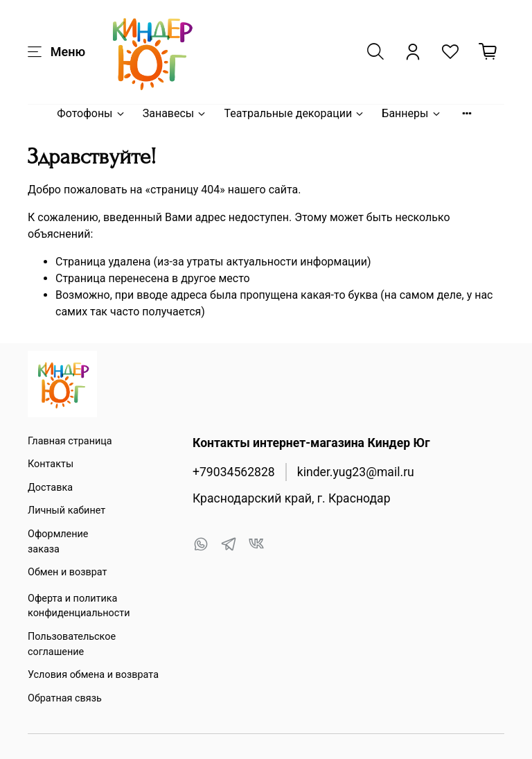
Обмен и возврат (67, 572)
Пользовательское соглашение (72, 644)
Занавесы (175, 113)
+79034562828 (234, 472)
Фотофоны (91, 113)
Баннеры (411, 113)
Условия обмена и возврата (93, 675)
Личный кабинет (66, 511)
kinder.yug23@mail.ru (356, 472)
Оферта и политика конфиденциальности (79, 606)
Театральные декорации (294, 113)
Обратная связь (65, 698)
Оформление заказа (58, 542)
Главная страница (70, 441)
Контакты (51, 464)
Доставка (50, 488)
